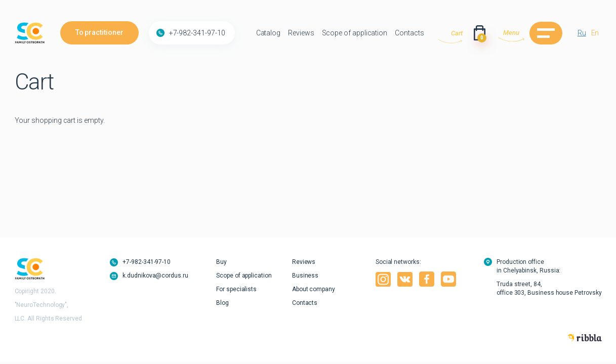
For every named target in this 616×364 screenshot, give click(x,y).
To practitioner (99, 32)
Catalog (269, 33)
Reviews (301, 33)
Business (305, 276)
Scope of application (355, 33)
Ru (582, 33)
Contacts (409, 33)
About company (314, 289)
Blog (222, 303)
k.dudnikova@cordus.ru (155, 276)
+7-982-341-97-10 (197, 33)
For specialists (236, 289)
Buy (221, 262)
